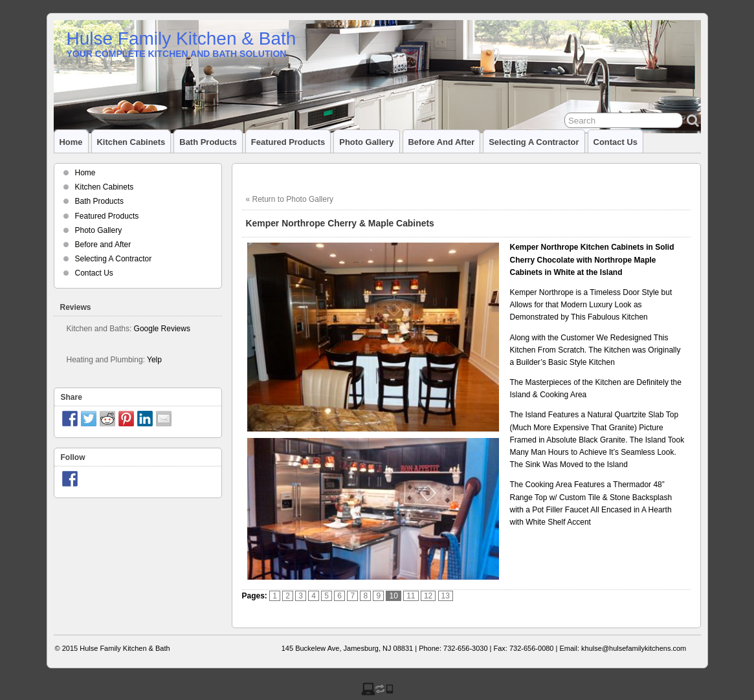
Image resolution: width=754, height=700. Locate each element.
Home (71, 142)
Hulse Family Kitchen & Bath (182, 38)
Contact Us (615, 142)
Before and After (442, 142)
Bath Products (208, 142)
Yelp (154, 360)
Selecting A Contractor (534, 142)
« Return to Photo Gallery (290, 199)
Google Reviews (162, 329)
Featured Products (288, 142)
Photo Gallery (366, 142)
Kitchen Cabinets (131, 142)
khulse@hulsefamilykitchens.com (634, 648)
